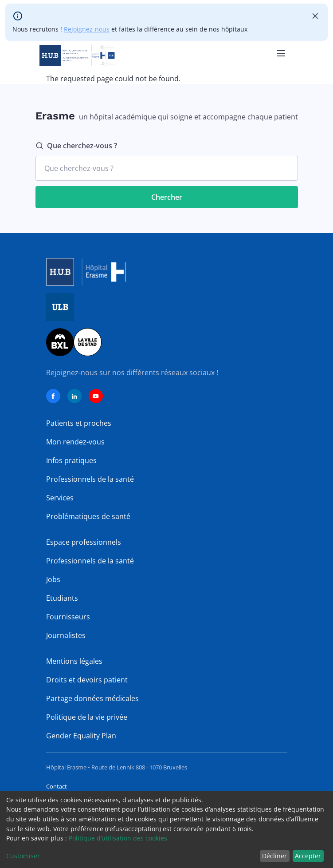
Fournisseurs (68, 617)
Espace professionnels (84, 542)
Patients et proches (79, 423)
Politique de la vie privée (87, 717)
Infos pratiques (71, 460)
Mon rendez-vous (75, 442)
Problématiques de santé (88, 516)
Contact (57, 786)
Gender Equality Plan (81, 736)
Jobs (53, 579)
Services (60, 498)
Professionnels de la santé (90, 479)
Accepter (308, 856)
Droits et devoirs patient (87, 680)
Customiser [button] (23, 856)
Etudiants (62, 598)
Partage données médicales (92, 698)
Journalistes (66, 635)
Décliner (274, 856)
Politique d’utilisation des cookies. (119, 838)
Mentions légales (74, 661)
